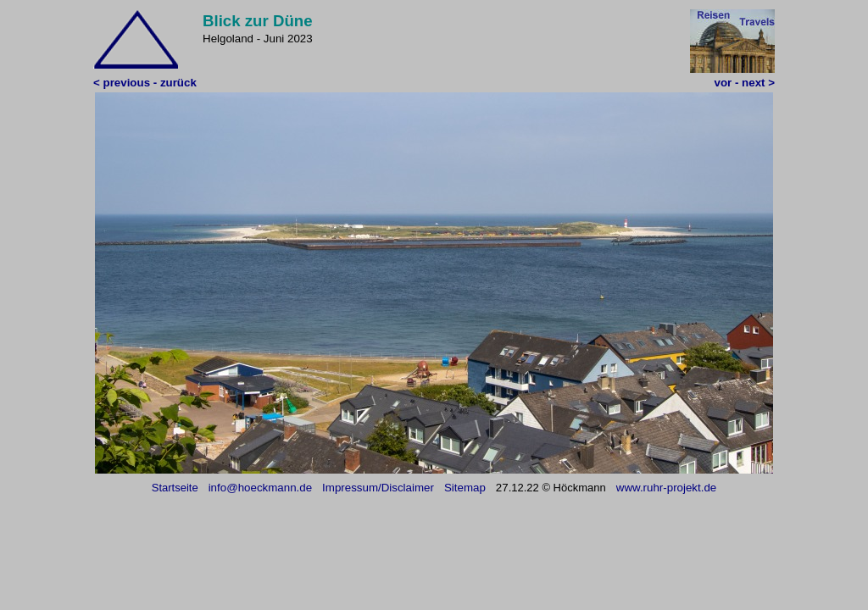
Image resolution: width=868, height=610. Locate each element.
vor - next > (745, 83)
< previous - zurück (145, 83)
